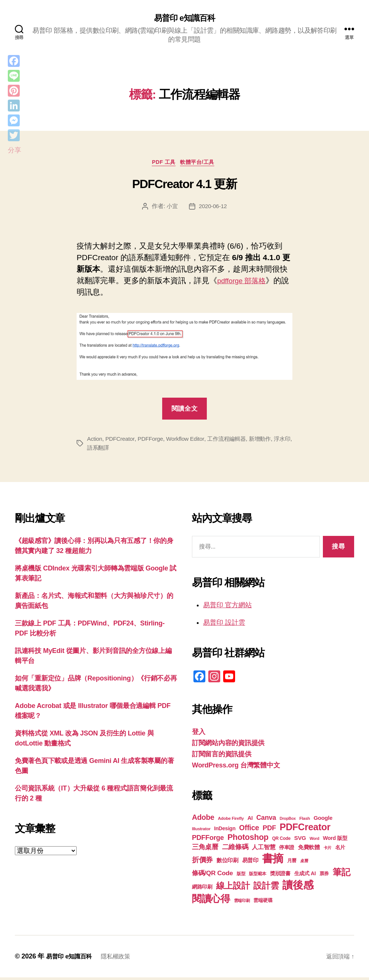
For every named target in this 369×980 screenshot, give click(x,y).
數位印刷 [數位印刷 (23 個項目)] (227, 863)
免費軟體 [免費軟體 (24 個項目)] (309, 850)
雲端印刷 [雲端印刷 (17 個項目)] (242, 903)
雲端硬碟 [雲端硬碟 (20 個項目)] (263, 903)
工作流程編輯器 (233, 441)
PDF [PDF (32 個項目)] (269, 830)
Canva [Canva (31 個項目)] (266, 820)
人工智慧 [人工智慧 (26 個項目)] (264, 850)
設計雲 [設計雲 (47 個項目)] (266, 888)
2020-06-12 (213, 209)
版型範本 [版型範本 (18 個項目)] (258, 876)
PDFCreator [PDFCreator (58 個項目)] (305, 829)
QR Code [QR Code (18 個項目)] (281, 841)
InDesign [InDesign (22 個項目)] (225, 831)
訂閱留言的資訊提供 (222, 757)
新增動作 (268, 441)
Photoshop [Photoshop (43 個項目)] (248, 840)
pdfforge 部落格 (244, 283)
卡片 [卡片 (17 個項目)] (328, 850)
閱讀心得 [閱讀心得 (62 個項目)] (211, 901)
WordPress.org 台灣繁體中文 (236, 768)
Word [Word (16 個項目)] (314, 841)
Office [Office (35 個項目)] (249, 830)
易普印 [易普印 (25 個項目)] (250, 863)
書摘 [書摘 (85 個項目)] (273, 861)
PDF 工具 (162, 164)
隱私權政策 (123, 959)
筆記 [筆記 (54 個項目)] (341, 875)
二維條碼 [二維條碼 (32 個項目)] (235, 849)
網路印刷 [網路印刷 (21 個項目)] (202, 890)
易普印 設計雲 (224, 625)
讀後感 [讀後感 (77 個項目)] (298, 887)
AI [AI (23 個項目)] (250, 821)
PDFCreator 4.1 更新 (184, 187)
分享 (14, 150)
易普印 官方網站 (227, 608)
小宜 (171, 209)
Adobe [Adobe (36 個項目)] (203, 820)
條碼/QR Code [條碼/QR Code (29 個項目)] (212, 876)
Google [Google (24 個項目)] (323, 820)
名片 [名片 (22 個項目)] (340, 850)
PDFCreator (121, 441)
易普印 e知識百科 (184, 19)
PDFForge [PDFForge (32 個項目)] (208, 840)
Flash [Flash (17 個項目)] (305, 821)
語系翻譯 (114, 450)
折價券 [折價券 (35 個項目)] (202, 862)
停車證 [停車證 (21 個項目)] (287, 850)
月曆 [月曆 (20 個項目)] (292, 863)
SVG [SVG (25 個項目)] (300, 840)
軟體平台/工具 (201, 164)
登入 (198, 734)
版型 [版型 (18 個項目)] (241, 876)
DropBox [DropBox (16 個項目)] (288, 821)
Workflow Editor (189, 441)
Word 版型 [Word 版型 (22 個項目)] (335, 841)
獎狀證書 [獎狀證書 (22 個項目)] (280, 876)
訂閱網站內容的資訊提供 (228, 745)
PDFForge (153, 441)
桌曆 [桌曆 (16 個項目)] (304, 863)
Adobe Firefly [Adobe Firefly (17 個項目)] (231, 821)
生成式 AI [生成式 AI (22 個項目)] (305, 876)
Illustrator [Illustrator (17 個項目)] (201, 831)
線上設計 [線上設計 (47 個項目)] (233, 888)
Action (95, 441)
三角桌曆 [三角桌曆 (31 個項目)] (205, 850)
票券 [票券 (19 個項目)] (324, 876)
